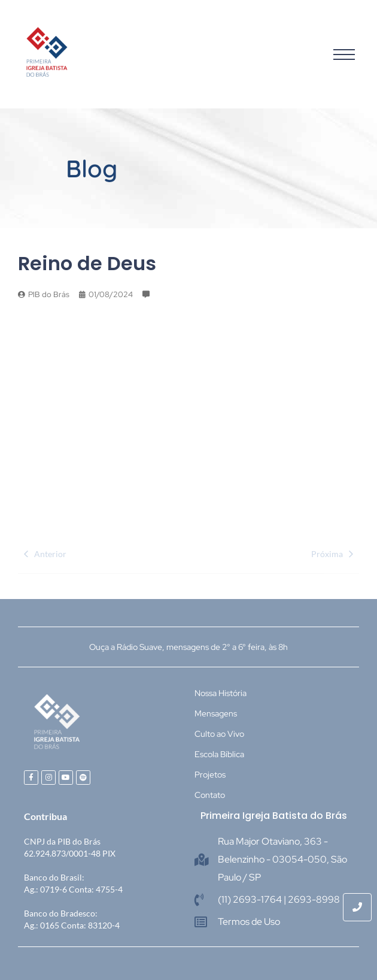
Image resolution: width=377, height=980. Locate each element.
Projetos (210, 775)
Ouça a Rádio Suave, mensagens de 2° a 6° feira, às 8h (188, 647)
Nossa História (221, 693)
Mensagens (216, 713)
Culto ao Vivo (219, 734)
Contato (210, 795)
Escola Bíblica (219, 754)
